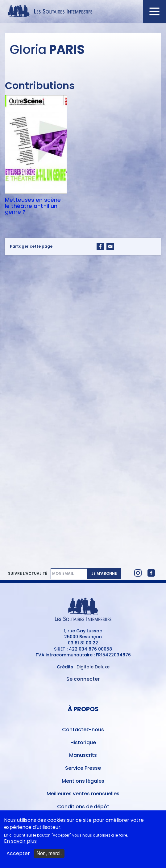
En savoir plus (20, 843)
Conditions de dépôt (83, 807)
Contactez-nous (83, 730)
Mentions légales (83, 781)
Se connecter (83, 679)
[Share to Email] (110, 246)
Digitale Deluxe (93, 667)
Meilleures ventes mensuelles (83, 794)
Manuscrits (83, 755)
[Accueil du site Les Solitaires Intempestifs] (83, 12)
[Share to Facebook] (100, 246)
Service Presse (83, 768)
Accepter (18, 856)
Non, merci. (49, 856)
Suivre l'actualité (27, 574)
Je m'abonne (104, 573)
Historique (83, 742)
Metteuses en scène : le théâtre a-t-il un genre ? (34, 206)
